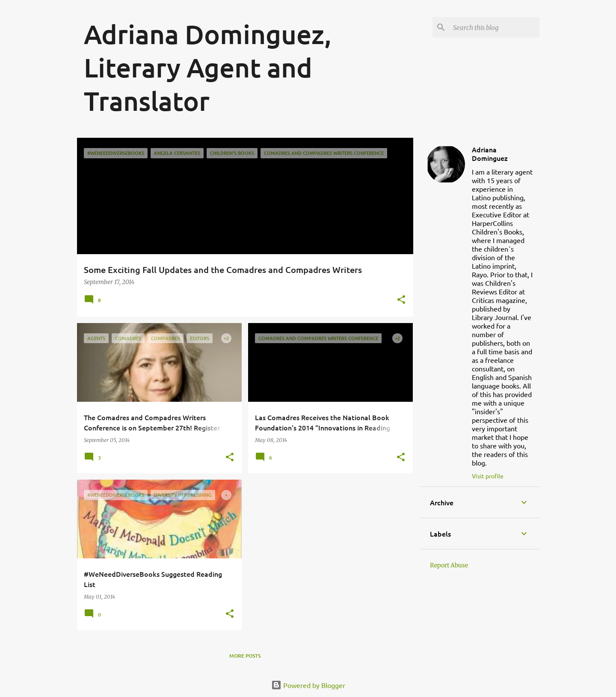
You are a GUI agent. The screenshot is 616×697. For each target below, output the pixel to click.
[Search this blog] (495, 27)
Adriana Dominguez (490, 154)
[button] (401, 300)
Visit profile (488, 476)
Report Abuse (449, 565)
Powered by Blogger (308, 685)
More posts (245, 656)
